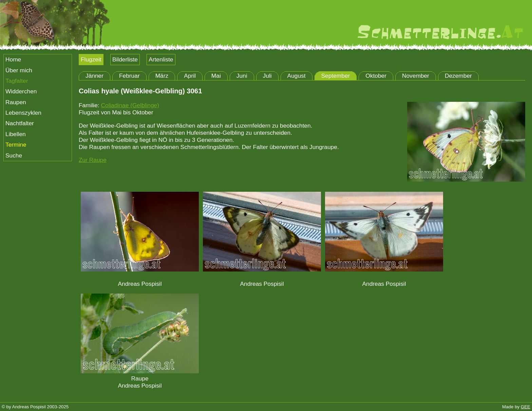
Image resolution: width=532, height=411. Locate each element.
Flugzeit (91, 59)
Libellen (16, 134)
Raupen (16, 102)
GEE (526, 407)
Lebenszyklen (23, 113)
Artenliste (161, 59)
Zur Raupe (93, 160)
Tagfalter (17, 81)
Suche (14, 155)
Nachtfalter (20, 123)
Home (13, 59)
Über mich (19, 70)
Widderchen (21, 91)
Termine (16, 145)
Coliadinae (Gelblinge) (130, 105)
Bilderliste (125, 59)
